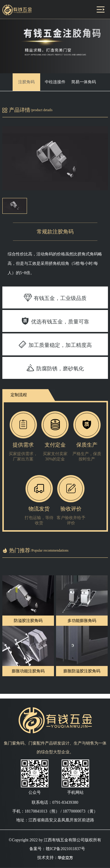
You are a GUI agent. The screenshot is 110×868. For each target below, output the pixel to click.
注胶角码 (26, 82)
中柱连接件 (55, 82)
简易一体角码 (84, 82)
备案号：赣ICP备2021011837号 (57, 849)
